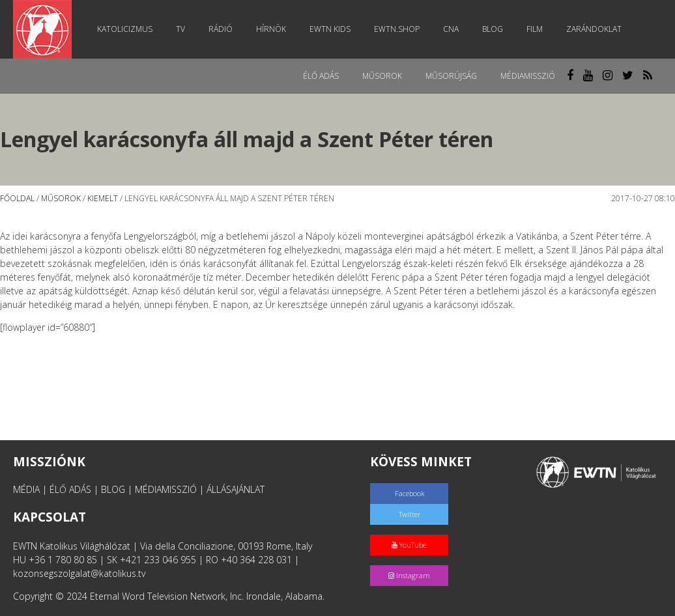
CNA (451, 29)
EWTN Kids (330, 29)
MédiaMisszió (528, 76)
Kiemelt (103, 198)
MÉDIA (26, 489)
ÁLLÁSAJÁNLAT (236, 489)
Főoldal (17, 198)
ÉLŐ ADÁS (70, 489)
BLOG (113, 489)
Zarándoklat (594, 29)
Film (535, 29)
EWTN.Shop (397, 29)
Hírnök (271, 29)
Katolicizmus (125, 29)
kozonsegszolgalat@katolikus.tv (79, 573)
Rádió (221, 29)
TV (180, 29)
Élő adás (321, 76)
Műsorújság (451, 76)
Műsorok (382, 76)
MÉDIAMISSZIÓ (166, 489)
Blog (493, 29)
